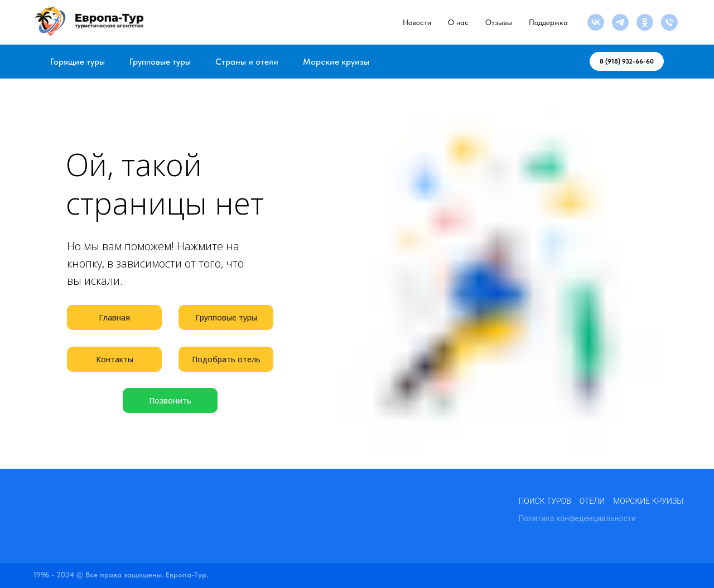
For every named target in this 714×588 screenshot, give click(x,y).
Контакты (115, 359)
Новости (417, 22)
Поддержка (548, 22)
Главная (114, 317)
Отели (592, 501)
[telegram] (620, 22)
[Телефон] (669, 22)
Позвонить (170, 400)
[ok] (645, 22)
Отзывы (499, 22)
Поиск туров (544, 501)
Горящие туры (78, 62)
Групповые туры (160, 62)
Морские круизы (336, 62)
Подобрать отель (226, 359)
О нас (458, 22)
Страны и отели (247, 62)
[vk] (596, 22)
